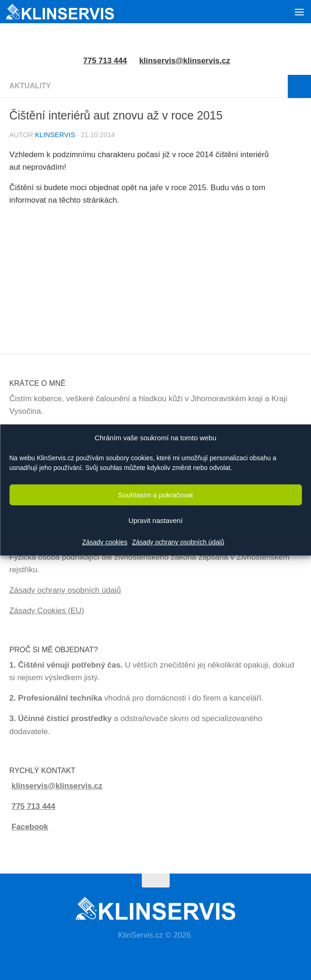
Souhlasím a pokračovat (155, 495)
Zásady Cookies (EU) (47, 611)
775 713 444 (33, 806)
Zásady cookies (105, 542)
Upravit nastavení (155, 520)
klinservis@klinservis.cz (184, 61)
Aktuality (30, 86)
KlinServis (55, 135)
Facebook (30, 827)
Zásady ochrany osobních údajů (178, 542)
